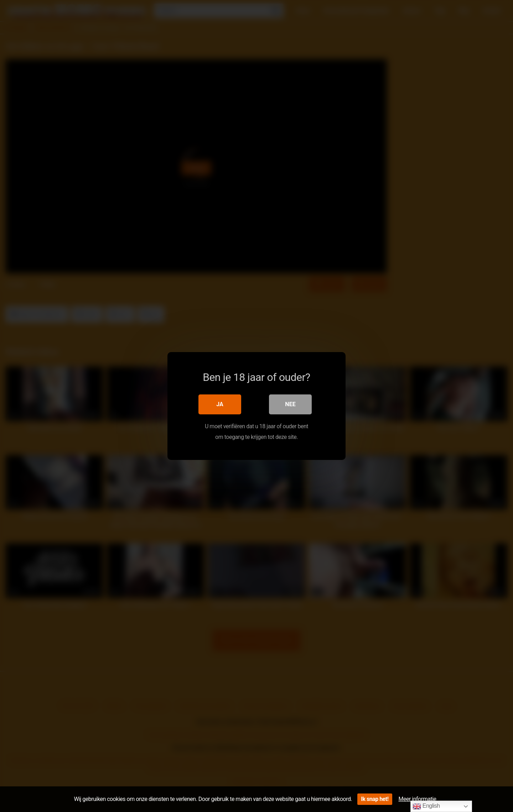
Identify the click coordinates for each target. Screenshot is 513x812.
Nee (290, 404)
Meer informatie (418, 799)
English (426, 806)
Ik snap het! (375, 799)
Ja (220, 404)
